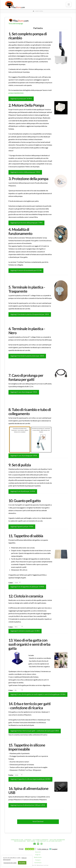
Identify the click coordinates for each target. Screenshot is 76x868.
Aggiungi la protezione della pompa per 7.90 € (26, 223)
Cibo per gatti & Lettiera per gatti (49, 841)
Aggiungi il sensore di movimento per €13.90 (26, 270)
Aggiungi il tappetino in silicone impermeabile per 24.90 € (30, 779)
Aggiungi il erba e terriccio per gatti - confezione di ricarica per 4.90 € (35, 731)
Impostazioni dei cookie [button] (10, 863)
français (38, 860)
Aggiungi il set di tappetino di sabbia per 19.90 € (27, 587)
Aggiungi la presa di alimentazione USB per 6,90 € (28, 805)
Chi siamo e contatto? (41, 840)
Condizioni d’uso (17, 840)
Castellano (38, 863)
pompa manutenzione (16, 93)
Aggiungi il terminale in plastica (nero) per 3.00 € (27, 356)
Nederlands (38, 857)
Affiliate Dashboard (57, 840)
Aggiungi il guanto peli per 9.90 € (22, 526)
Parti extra (31, 841)
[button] (69, 4)
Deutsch (38, 852)
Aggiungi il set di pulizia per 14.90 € (23, 491)
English (38, 855)
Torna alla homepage (16, 23)
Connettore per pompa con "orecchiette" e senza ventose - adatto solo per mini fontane (41, 440)
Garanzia (28, 840)
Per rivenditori (20, 841)
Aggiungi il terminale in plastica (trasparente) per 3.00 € (30, 314)
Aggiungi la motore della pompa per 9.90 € (25, 172)
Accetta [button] (22, 863)
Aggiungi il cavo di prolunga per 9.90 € (24, 392)
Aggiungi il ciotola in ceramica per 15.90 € (25, 631)
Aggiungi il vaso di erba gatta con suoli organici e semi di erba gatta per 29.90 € (38, 694)
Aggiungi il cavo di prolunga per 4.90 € (24, 455)
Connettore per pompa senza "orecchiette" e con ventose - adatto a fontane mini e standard (20, 439)
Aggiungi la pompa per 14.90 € (21, 99)
